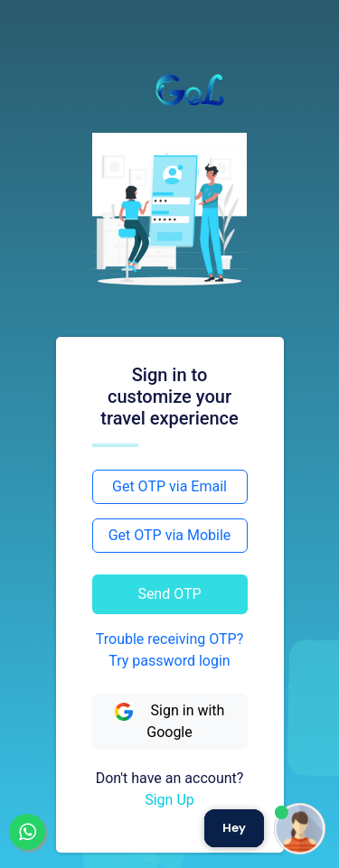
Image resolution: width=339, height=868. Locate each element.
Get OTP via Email (169, 486)
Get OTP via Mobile (170, 535)
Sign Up (169, 800)
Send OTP (169, 594)
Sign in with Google (170, 721)
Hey (234, 828)
